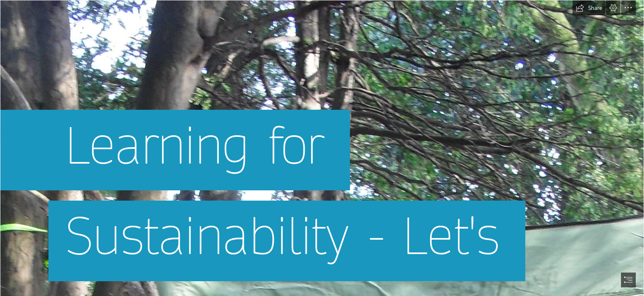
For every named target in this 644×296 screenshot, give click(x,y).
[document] (322, 148)
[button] (589, 8)
